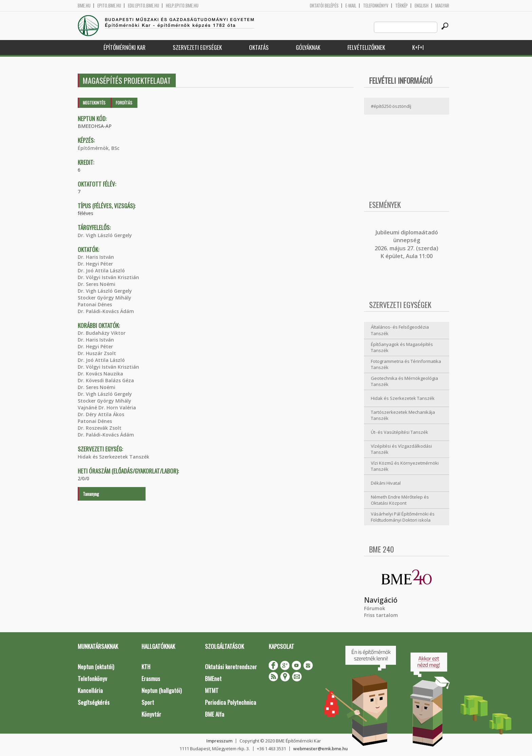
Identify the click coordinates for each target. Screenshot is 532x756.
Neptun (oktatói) (96, 667)
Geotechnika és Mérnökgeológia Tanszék (404, 381)
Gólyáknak (308, 47)
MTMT (212, 690)
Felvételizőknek (366, 47)
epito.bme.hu (109, 6)
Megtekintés (94, 103)
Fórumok (375, 608)
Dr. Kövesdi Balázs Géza (106, 380)
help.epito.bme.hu (182, 6)
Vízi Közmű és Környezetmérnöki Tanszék (405, 466)
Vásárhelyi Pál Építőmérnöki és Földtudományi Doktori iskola (403, 517)
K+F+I (418, 47)
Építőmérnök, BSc (99, 148)
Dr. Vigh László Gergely (105, 235)
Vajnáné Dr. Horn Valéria (107, 408)
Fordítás (124, 103)
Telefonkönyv (376, 6)
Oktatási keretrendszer (231, 667)
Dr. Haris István (96, 257)
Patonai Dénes (95, 304)
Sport (148, 702)
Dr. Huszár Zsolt (97, 353)
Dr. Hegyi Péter (95, 264)
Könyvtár (151, 714)
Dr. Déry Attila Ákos (101, 414)
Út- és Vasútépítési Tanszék (400, 432)
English (422, 6)
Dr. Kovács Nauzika (100, 374)
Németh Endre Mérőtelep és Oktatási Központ (400, 500)
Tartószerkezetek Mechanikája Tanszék (403, 415)
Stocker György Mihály (104, 298)
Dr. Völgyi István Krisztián (108, 277)
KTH (146, 667)
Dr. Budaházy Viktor (102, 333)
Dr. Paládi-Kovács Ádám (106, 311)
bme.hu (84, 6)
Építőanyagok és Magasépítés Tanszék (402, 347)
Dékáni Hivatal (386, 483)
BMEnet (213, 679)
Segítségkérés (94, 702)
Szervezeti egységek (197, 47)
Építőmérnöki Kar (125, 47)
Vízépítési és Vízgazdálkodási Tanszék (401, 449)
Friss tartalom (381, 615)
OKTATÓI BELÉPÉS (324, 6)
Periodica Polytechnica (231, 702)
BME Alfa (215, 714)
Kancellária (90, 690)
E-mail (351, 6)
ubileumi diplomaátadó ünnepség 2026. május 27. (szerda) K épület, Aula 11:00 (406, 244)
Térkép (402, 6)
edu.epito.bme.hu (144, 6)
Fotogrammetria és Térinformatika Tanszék (406, 364)
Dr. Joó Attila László (101, 270)
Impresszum (219, 741)
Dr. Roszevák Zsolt (100, 428)
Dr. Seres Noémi (97, 284)
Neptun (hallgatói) (161, 690)
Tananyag (91, 494)
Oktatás (259, 47)
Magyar (442, 6)
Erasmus (151, 679)
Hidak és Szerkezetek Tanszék (113, 457)
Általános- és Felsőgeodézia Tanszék (400, 330)
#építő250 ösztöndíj (391, 106)
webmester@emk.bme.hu (320, 749)
